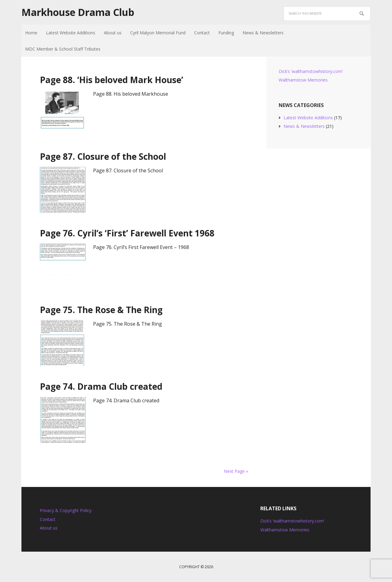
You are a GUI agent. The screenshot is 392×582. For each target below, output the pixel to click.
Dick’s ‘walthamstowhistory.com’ (311, 71)
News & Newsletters (304, 126)
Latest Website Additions (308, 118)
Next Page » (236, 471)
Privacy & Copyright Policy (66, 510)
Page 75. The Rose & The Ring (101, 310)
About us (49, 528)
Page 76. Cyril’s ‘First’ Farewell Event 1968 (127, 233)
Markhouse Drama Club (78, 12)
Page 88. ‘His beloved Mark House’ (111, 80)
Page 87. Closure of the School (103, 156)
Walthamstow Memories (303, 80)
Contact (48, 519)
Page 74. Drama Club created (101, 386)
